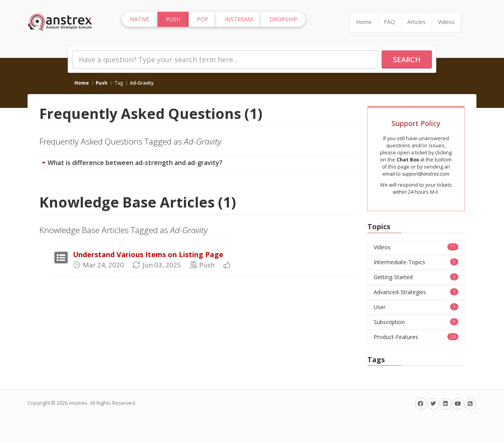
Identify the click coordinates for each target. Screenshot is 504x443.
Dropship (283, 19)
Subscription (416, 322)
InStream (239, 19)
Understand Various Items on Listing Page (148, 254)
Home (364, 22)
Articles (416, 22)
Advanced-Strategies (416, 292)
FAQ (389, 22)
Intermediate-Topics (416, 262)
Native (140, 19)
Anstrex (78, 403)
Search (407, 59)
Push (102, 83)
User (416, 307)
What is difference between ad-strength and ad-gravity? (135, 163)
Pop (203, 19)
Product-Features (416, 337)
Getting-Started (416, 277)
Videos (446, 22)
